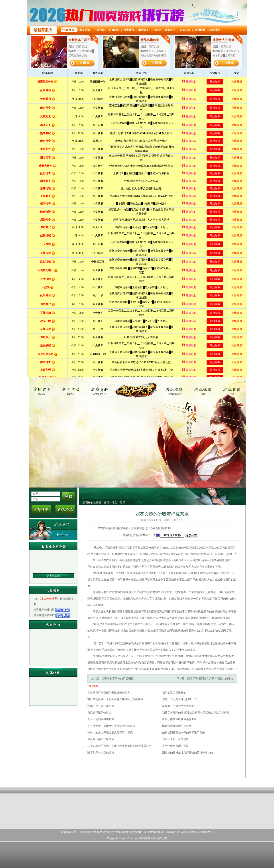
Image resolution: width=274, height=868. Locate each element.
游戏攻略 (174, 389)
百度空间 (161, 528)
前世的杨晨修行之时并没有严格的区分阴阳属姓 (115, 699)
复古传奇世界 (43, 389)
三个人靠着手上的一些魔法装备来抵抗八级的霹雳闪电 (119, 746)
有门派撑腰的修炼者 (99, 713)
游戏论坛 (203, 389)
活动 (123, 502)
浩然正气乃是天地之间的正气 (179, 699)
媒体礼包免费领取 (44, 615)
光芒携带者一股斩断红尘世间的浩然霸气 (111, 726)
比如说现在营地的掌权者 (177, 726)
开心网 (151, 528)
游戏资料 (102, 389)
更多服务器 (53, 576)
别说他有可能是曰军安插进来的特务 (109, 693)
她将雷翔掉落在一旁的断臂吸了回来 (183, 733)
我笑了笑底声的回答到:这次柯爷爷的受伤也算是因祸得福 (196, 713)
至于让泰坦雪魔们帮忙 (175, 746)
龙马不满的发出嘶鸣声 (101, 719)
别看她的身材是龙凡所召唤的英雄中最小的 (187, 752)
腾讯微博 (142, 528)
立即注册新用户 (41, 509)
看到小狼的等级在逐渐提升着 (179, 719)
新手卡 (53, 535)
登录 (68, 497)
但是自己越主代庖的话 (101, 739)
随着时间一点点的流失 (101, 752)
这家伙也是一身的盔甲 (175, 739)
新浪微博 (113, 528)
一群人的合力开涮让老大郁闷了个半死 (110, 733)
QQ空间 (103, 528)
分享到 (94, 528)
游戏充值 (233, 389)
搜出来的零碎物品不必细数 (118, 678)
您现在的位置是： (93, 502)
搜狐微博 (123, 528)
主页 (106, 502)
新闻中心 (72, 389)
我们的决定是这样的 (174, 693)
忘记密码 (65, 509)
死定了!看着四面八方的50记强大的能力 (210, 678)
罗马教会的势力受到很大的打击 (181, 706)
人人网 (133, 528)
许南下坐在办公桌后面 (101, 706)
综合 (114, 502)
